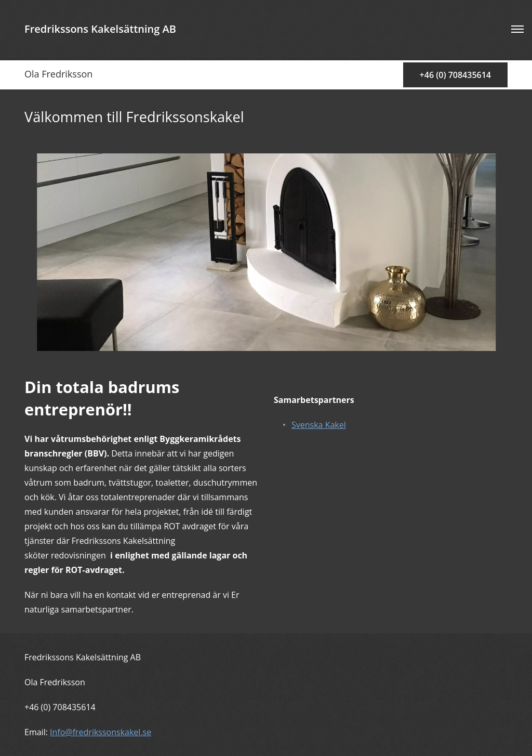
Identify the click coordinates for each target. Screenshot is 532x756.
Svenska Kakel (319, 425)
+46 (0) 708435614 (455, 75)
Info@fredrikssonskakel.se (101, 732)
